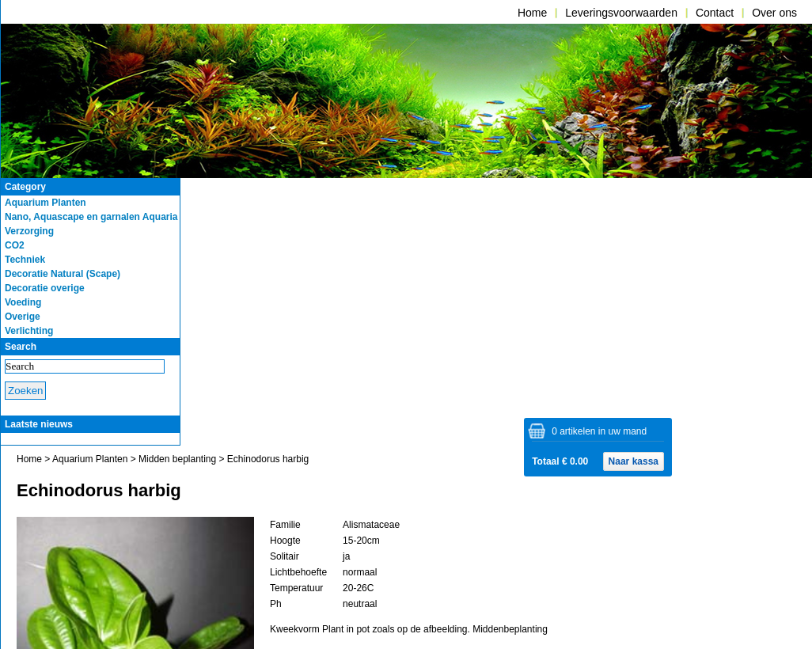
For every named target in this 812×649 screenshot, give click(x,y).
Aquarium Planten (90, 459)
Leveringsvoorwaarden (621, 13)
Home (532, 13)
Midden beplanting (177, 459)
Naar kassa (634, 461)
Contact (715, 13)
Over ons (774, 13)
